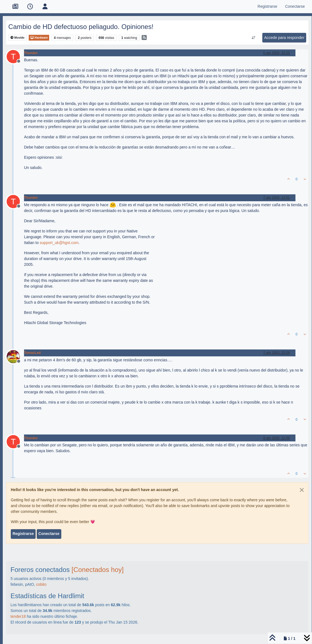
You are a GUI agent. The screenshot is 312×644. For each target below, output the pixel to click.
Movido (18, 38)
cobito (41, 584)
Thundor (31, 53)
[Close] (302, 490)
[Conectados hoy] (98, 570)
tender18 (18, 616)
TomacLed (32, 353)
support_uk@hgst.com (59, 243)
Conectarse (49, 534)
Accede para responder (284, 38)
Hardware (39, 38)
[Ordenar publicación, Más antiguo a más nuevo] (253, 38)
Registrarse (23, 534)
